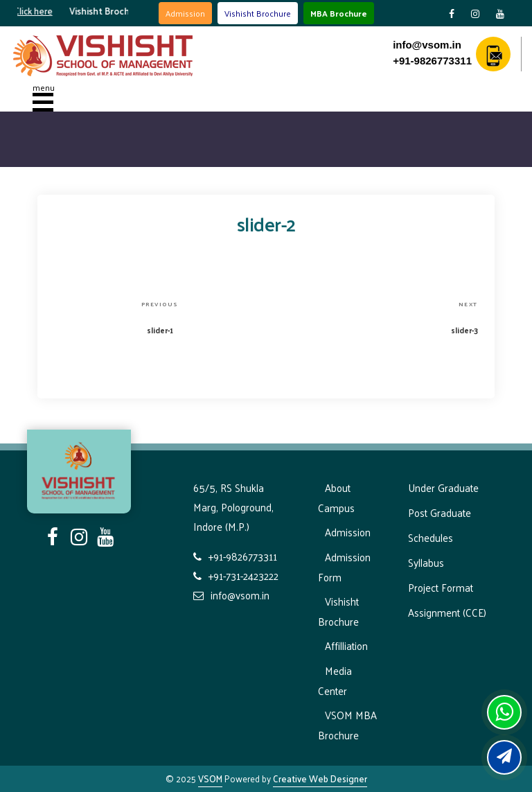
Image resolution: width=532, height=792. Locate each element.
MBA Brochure (339, 13)
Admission (185, 13)
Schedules (431, 537)
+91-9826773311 (432, 61)
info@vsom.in (427, 45)
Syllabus (426, 562)
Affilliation (346, 645)
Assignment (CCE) (447, 612)
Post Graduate (440, 512)
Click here (39, 11)
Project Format (441, 587)
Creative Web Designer (320, 778)
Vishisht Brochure (258, 13)
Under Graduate (443, 487)
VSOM (210, 778)
